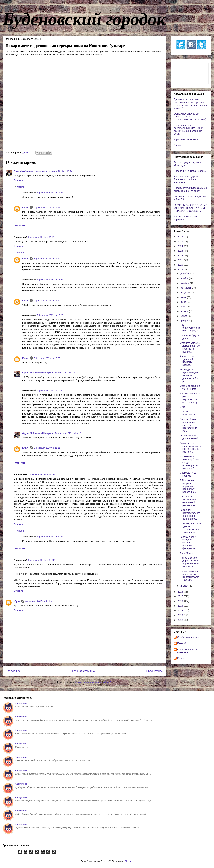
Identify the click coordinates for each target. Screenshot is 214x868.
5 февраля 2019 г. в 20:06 (50, 390)
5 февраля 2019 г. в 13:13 (47, 259)
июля (184, 297)
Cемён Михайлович (188, 637)
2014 (181, 610)
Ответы (21, 187)
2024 (181, 246)
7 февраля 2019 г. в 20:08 (50, 537)
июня (184, 302)
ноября (185, 278)
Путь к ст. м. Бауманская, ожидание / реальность (188, 501)
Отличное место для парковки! (189, 437)
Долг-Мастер (187, 553)
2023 (181, 251)
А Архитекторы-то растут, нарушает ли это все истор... (190, 398)
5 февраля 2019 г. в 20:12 (68, 433)
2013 (181, 615)
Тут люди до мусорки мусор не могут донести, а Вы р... (189, 375)
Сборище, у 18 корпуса (188, 474)
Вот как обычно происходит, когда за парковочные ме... (188, 425)
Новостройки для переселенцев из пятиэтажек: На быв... (189, 575)
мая (183, 307)
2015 (181, 606)
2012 (181, 620)
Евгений (182, 643)
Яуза (183, 407)
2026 (181, 237)
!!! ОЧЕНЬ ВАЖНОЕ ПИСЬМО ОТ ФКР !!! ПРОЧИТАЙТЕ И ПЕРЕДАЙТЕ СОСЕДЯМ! (191, 208)
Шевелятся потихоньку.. (188, 413)
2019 (181, 270)
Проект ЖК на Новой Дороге (190, 171)
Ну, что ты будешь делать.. (190, 337)
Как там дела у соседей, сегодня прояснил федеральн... (188, 543)
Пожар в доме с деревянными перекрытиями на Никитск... (189, 562)
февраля (186, 321)
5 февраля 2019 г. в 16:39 (47, 358)
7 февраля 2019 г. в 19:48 (42, 474)
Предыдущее (155, 671)
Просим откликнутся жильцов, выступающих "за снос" (191, 189)
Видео (177, 145)
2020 (181, 265)
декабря (185, 274)
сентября (186, 288)
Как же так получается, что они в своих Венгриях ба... (190, 514)
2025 (181, 241)
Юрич (25, 207)
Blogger (128, 861)
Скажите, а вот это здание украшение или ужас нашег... (190, 528)
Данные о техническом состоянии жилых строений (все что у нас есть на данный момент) (191, 104)
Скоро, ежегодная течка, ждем (190, 387)
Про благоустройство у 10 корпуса (190, 328)
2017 (181, 596)
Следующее (13, 671)
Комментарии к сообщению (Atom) (93, 682)
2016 (181, 601)
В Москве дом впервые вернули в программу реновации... (188, 486)
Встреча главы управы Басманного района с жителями (186, 180)
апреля (185, 311)
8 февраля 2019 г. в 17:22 (42, 560)
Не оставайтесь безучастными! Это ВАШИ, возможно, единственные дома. (189, 129)
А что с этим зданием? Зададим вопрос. (187, 361)
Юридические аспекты (186, 139)
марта (184, 316)
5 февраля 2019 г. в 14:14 (47, 301)
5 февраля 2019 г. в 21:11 (47, 448)
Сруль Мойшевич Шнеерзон (29, 171)
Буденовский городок (84, 19)
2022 (181, 256)
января (185, 586)
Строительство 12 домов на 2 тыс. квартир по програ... (190, 347)
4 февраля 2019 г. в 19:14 (59, 171)
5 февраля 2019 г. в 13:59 (50, 280)
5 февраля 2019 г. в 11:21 (42, 237)
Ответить (19, 180)
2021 (181, 260)
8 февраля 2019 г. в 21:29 (39, 601)
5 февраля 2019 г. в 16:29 (50, 315)
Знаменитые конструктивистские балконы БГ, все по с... (190, 447)
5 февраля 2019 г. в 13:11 (47, 207)
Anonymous (21, 703)
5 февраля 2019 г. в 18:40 (68, 373)
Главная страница (83, 671)
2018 (181, 592)
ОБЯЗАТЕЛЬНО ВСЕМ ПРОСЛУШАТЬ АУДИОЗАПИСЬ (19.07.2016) (190, 117)
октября (185, 283)
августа (185, 293)
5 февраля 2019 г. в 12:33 (50, 193)
